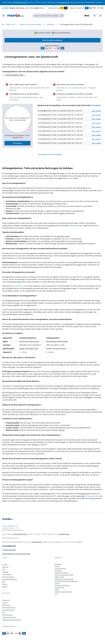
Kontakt (5, 565)
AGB (4, 612)
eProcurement (7, 574)
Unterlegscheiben (92, 496)
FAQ (4, 569)
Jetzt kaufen (96, 111)
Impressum (6, 600)
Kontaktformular (64, 2)
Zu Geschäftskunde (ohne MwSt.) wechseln (16, 554)
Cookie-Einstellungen (9, 550)
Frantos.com (10, 24)
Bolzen (67, 239)
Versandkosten (37, 542)
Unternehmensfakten (9, 617)
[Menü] (3, 15)
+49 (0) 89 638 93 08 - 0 (20, 2)
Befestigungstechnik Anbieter (12, 620)
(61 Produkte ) (96, 105)
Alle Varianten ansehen (53, 40)
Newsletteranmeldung (9, 579)
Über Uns (5, 567)
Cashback (5, 572)
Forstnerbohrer (18, 286)
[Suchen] (63, 16)
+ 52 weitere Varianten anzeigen (49, 154)
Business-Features (8, 577)
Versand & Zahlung (8, 610)
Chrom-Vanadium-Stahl (14, 75)
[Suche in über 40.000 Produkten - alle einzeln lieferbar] (47, 16)
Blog (4, 582)
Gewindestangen (76, 226)
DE (87, 16)
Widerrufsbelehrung (9, 608)
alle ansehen (17, 143)
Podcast (5, 587)
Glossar (5, 584)
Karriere (5, 603)
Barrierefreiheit (7, 615)
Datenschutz (6, 605)
